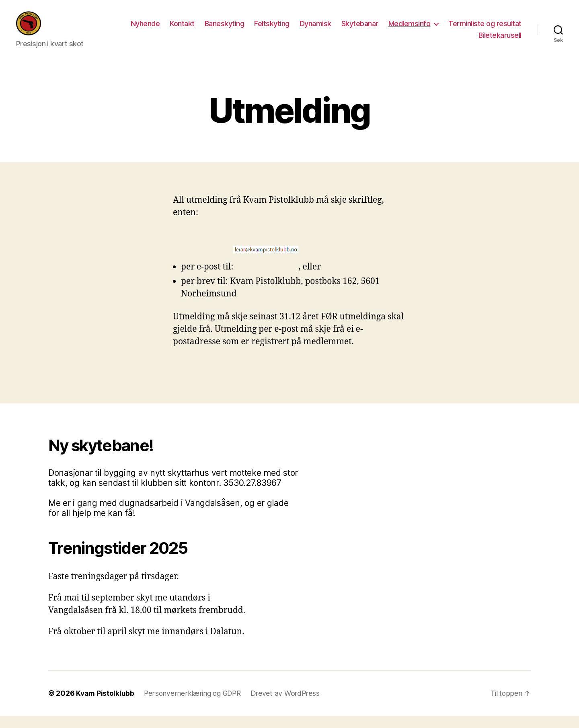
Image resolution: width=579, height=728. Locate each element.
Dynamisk (398, 30)
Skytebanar (443, 30)
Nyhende (228, 30)
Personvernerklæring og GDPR (195, 705)
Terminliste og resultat (432, 41)
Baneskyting (307, 30)
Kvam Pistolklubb (106, 705)
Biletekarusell (500, 41)
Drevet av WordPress (289, 705)
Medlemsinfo (492, 30)
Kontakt (265, 30)
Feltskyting (355, 30)
